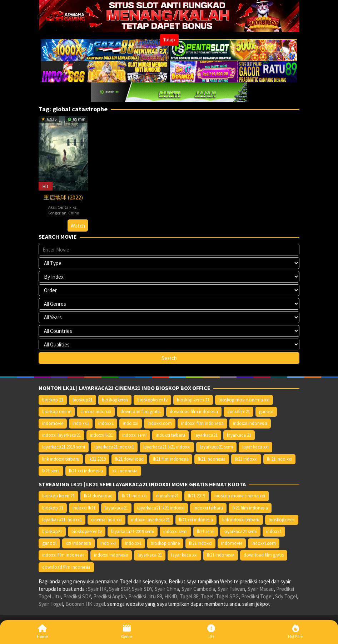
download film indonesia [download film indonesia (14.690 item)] (194, 412)
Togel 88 (189, 596)
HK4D (171, 596)
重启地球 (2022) (63, 197)
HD (45, 186)
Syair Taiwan (231, 589)
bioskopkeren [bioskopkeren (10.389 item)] (115, 400)
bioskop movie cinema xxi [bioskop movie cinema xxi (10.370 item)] (244, 400)
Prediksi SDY (77, 596)
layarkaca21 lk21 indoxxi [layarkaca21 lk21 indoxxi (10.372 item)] (167, 447)
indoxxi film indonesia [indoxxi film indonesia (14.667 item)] (202, 423)
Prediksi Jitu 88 (145, 596)
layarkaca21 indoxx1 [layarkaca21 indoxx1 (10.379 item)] (114, 447)
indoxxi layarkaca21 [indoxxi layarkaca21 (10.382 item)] (61, 435)
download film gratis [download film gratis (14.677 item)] (140, 412)
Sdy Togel (286, 596)
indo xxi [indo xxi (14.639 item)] (131, 423)
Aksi (52, 207)
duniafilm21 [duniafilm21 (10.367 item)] (238, 412)
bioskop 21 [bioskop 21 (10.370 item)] (53, 400)
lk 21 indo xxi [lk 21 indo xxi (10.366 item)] (279, 459)
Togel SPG (227, 596)
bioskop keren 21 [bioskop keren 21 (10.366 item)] (193, 400)
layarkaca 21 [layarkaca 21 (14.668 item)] (239, 435)
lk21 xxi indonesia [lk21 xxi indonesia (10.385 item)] (86, 471)
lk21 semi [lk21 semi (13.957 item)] (51, 471)
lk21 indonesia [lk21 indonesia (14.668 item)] (212, 459)
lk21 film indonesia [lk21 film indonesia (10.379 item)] (171, 459)
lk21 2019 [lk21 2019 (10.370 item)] (97, 459)
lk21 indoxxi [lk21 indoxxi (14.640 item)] (246, 459)
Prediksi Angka (110, 596)
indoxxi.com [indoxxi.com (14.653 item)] (160, 423)
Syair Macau (261, 589)
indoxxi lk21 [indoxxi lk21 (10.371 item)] (101, 435)
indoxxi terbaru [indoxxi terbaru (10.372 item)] (170, 435)
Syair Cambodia (198, 589)
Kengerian (57, 213)
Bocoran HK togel (85, 604)
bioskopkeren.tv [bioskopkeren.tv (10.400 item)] (152, 400)
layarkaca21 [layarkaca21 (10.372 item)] (206, 435)
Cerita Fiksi (68, 207)
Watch (78, 226)
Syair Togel (51, 604)
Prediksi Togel (257, 596)
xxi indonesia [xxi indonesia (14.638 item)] (125, 471)
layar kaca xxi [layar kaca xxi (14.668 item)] (255, 447)
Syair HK (97, 589)
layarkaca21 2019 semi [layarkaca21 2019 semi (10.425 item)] (64, 447)
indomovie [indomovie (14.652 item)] (53, 423)
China (74, 213)
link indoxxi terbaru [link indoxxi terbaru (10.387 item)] (61, 459)
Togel (207, 596)
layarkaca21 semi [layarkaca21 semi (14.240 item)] (216, 447)
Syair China (167, 589)
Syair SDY (142, 589)
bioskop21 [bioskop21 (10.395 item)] (83, 400)
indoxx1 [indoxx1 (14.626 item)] (106, 423)
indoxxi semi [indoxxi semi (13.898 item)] (134, 435)
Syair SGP (119, 589)
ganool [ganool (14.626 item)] (266, 412)
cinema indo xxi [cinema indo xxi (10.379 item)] (96, 412)
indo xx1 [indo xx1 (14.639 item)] (81, 423)
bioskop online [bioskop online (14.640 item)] (57, 412)
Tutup (169, 40)
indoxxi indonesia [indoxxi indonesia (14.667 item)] (250, 423)
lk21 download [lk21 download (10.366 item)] (129, 459)
